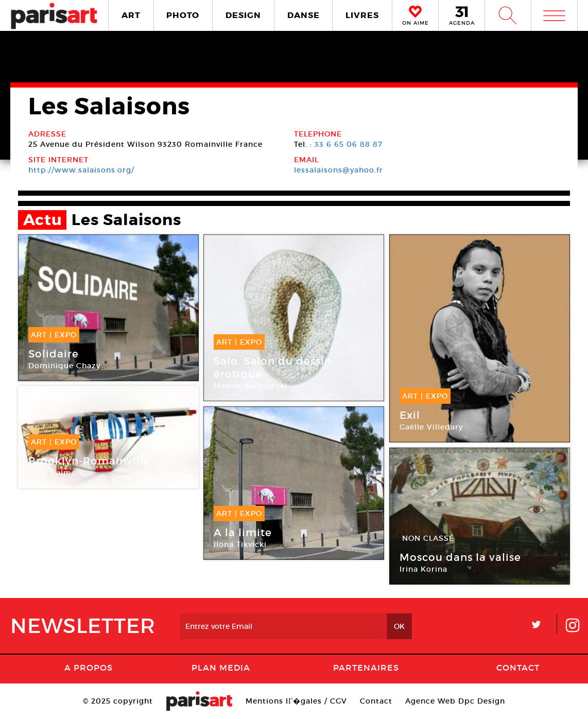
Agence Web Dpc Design (455, 701)
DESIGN (243, 15)
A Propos (89, 667)
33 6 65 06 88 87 (349, 144)
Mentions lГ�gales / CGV (296, 701)
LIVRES (362, 15)
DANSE (304, 15)
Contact (518, 667)
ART (131, 15)
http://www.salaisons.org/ (81, 170)
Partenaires (366, 667)
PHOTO (183, 15)
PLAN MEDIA (221, 667)
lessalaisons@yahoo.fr (339, 170)
